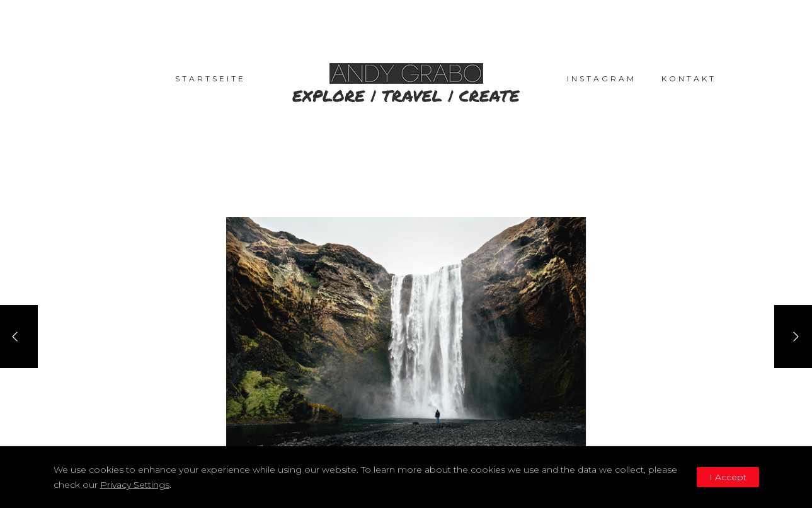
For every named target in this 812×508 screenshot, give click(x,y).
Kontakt (689, 78)
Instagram (602, 78)
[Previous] (19, 337)
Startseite (210, 78)
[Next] (793, 337)
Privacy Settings (135, 485)
